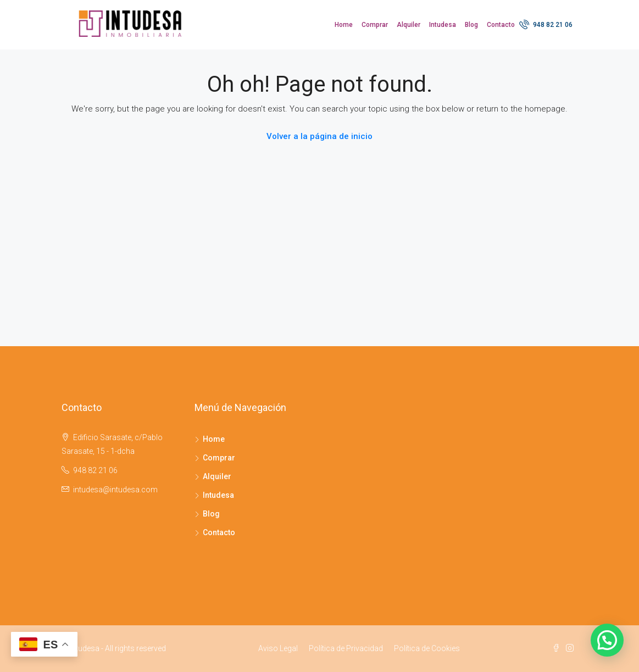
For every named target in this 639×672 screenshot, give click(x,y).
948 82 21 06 (546, 24)
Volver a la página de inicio (319, 136)
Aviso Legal (278, 648)
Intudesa (443, 25)
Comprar (375, 25)
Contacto (501, 25)
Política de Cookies (427, 648)
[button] (607, 640)
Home (344, 25)
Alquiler (409, 25)
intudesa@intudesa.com (115, 490)
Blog (471, 25)
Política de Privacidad (346, 648)
